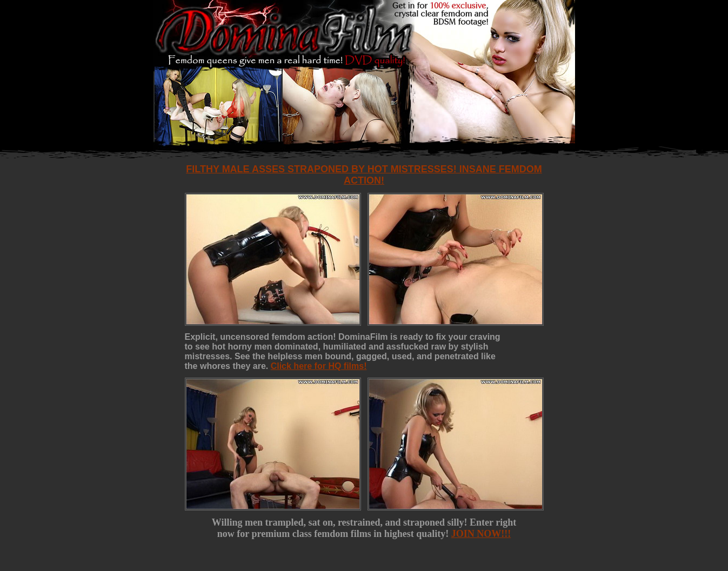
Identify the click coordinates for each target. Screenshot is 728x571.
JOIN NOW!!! (481, 534)
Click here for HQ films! (319, 366)
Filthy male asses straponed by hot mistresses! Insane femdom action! (364, 175)
